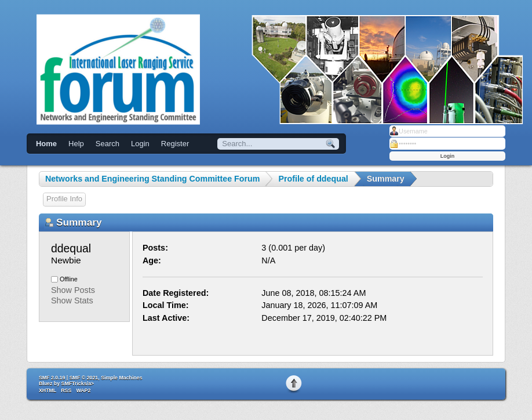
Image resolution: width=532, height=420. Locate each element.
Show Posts (73, 290)
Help (76, 144)
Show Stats (72, 300)
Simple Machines (121, 378)
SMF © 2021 (84, 378)
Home (46, 144)
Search (108, 144)
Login (140, 144)
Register (175, 144)
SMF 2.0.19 (52, 378)
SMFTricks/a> (78, 383)
